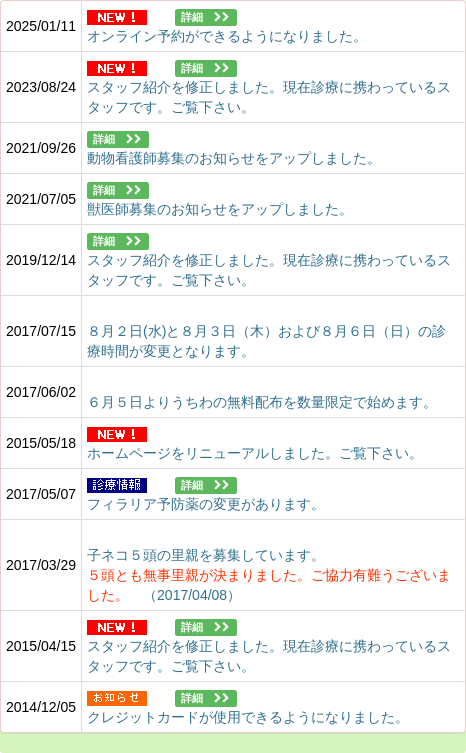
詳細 (205, 17)
